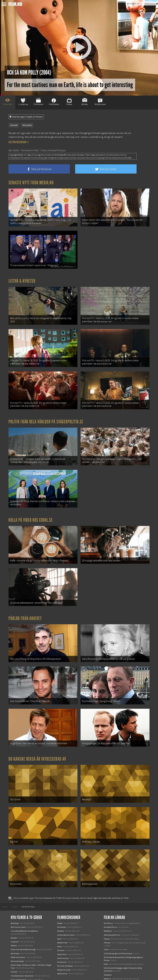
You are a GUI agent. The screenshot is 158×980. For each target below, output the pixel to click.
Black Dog (15, 903)
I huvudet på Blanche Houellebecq (24, 911)
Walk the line (62, 954)
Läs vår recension (19, 142)
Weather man (62, 923)
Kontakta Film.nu (111, 907)
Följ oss (107, 919)
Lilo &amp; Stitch (17, 971)
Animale (14, 952)
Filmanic (107, 923)
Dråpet (60, 903)
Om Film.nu (108, 903)
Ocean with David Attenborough (23, 930)
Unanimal (15, 922)
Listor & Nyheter (22, 278)
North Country (63, 938)
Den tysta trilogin (17, 941)
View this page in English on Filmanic (26, 117)
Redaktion (108, 911)
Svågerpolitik (109, 966)
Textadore (108, 955)
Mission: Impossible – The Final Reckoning (27, 964)
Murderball (62, 907)
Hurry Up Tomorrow (19, 960)
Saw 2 (59, 919)
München (61, 931)
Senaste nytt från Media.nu (31, 183)
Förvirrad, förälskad (65, 946)
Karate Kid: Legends (19, 974)
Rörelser (14, 918)
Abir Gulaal (15, 934)
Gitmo (60, 927)
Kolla (106, 944)
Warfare (14, 926)
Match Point (62, 935)
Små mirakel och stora (66, 915)
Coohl (106, 930)
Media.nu (108, 959)
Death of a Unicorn (18, 937)
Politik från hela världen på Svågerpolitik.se (46, 415)
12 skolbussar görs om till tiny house (118, 934)
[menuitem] (5, 887)
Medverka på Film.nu (112, 915)
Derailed (60, 911)
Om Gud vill (62, 942)
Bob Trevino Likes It (18, 907)
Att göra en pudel (64, 950)
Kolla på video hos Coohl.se (31, 511)
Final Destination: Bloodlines (22, 956)
